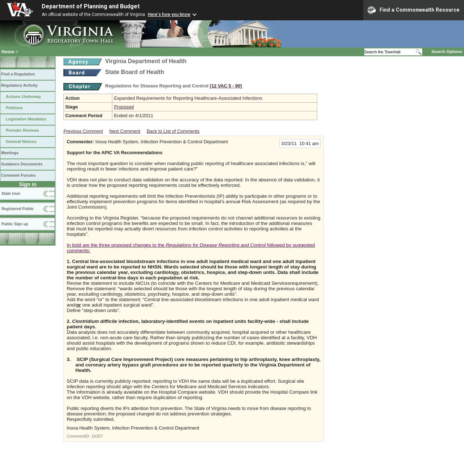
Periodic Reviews (22, 130)
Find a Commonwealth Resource (414, 10)
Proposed (124, 107)
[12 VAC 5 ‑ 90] (226, 86)
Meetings (10, 153)
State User (11, 193)
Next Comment (125, 131)
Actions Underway (23, 97)
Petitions (14, 108)
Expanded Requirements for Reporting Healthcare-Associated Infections (188, 98)
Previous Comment (83, 131)
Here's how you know (169, 15)
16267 (97, 436)
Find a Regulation (18, 74)
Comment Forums (18, 175)
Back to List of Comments (173, 131)
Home (8, 52)
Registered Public (18, 209)
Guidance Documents (22, 164)
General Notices (21, 141)
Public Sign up (15, 224)
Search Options (447, 52)
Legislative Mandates (26, 119)
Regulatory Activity (19, 85)
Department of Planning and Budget (91, 6)
